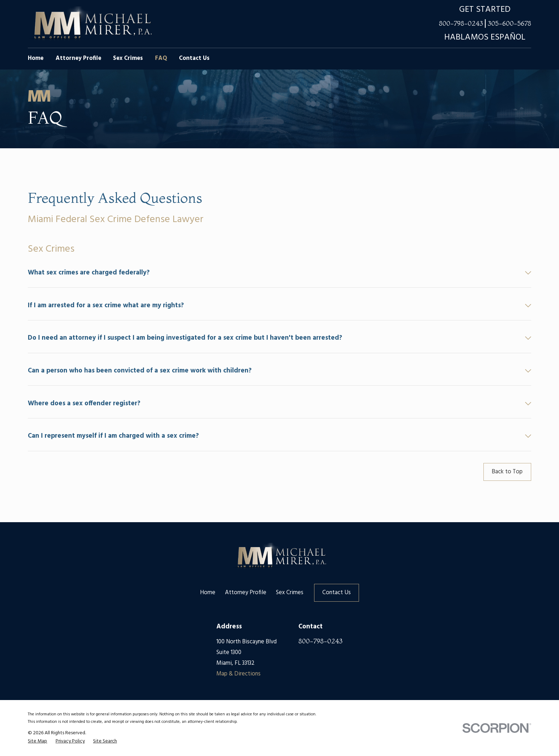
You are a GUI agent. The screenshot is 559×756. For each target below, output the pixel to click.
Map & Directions (239, 674)
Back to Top (507, 472)
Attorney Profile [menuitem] (78, 58)
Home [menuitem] (36, 58)
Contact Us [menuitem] (194, 58)
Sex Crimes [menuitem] (128, 58)
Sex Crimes (290, 593)
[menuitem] (37, 741)
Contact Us (337, 593)
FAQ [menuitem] (161, 58)
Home (208, 593)
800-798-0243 (461, 24)
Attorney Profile (246, 593)
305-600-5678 (509, 24)
